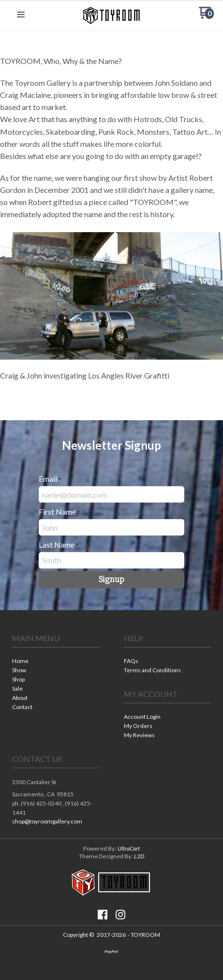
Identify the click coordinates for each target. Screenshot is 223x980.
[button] (21, 15)
